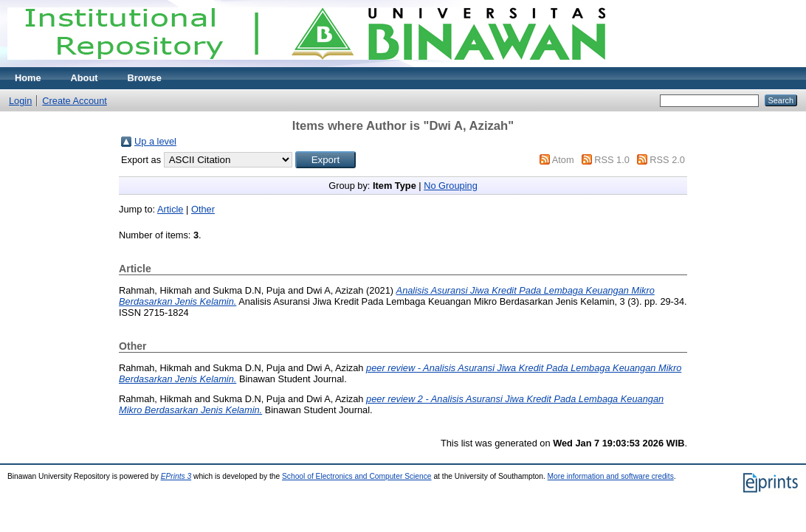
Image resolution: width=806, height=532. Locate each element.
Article (170, 209)
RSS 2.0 (667, 160)
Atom (563, 160)
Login (20, 101)
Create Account (75, 101)
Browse (145, 78)
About (85, 78)
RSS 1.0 (612, 160)
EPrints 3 (176, 476)
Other (203, 209)
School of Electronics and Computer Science (357, 476)
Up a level (155, 141)
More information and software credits (611, 476)
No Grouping (451, 186)
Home (28, 78)
